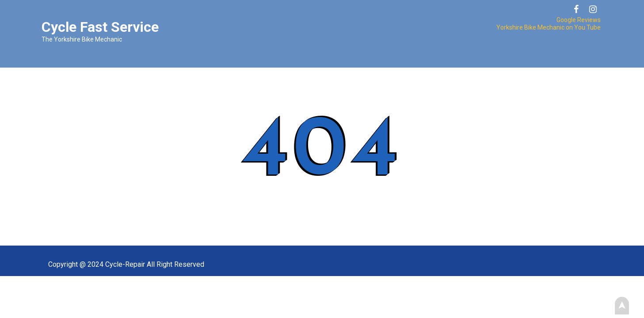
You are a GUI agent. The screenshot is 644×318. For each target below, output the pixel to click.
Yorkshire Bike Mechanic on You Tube (549, 27)
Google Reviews (579, 20)
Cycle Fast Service (100, 27)
